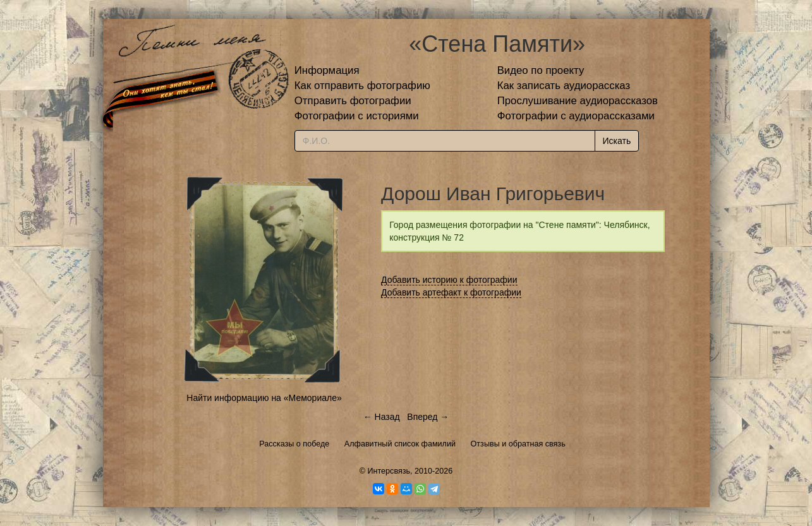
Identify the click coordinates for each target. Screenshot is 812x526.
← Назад (382, 417)
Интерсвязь (389, 471)
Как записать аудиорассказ (564, 86)
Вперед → (428, 417)
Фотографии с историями (357, 116)
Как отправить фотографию (362, 86)
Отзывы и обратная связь (518, 444)
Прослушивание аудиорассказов (578, 101)
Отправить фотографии (353, 101)
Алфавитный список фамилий (400, 444)
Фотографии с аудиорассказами (576, 116)
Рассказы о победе (294, 444)
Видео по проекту (541, 70)
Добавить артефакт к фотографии (451, 292)
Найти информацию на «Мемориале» (264, 398)
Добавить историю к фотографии (449, 280)
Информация (327, 70)
